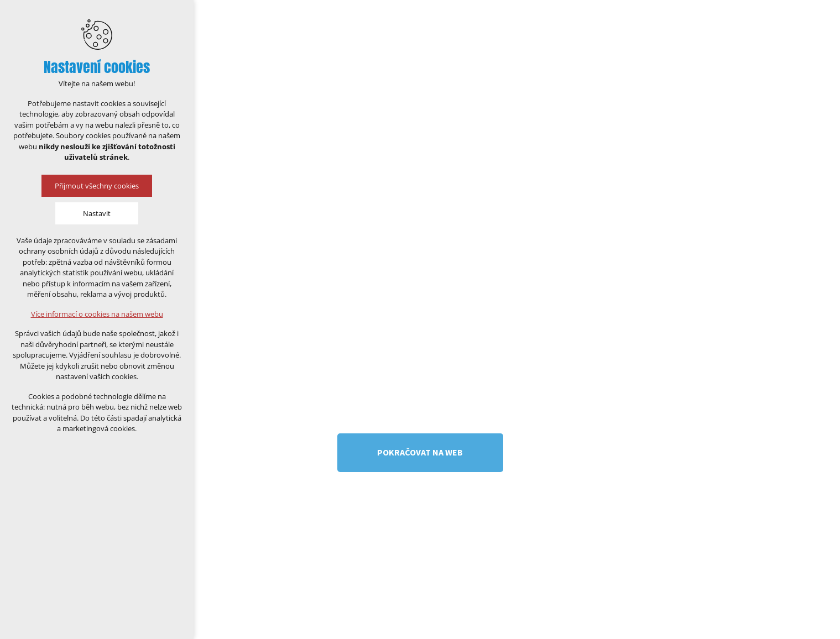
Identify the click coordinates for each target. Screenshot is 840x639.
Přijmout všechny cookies (97, 186)
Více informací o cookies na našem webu (97, 314)
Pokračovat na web (420, 452)
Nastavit (97, 213)
